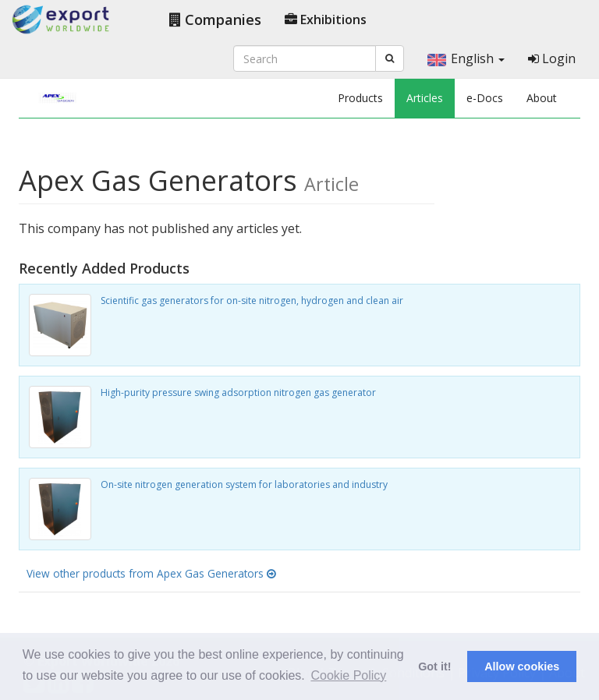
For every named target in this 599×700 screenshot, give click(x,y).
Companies (215, 19)
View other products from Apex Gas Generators (151, 573)
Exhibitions (326, 19)
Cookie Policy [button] (348, 675)
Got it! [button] (434, 666)
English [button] (466, 58)
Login (552, 58)
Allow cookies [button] (522, 666)
